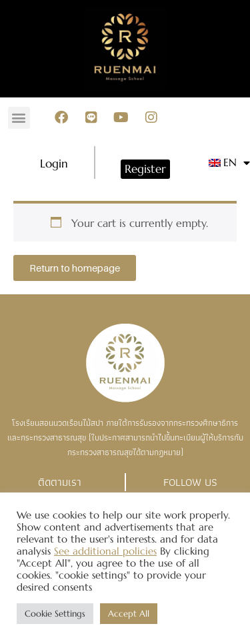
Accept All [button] (129, 614)
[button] (19, 118)
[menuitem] (224, 163)
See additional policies (105, 551)
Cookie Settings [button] (55, 614)
